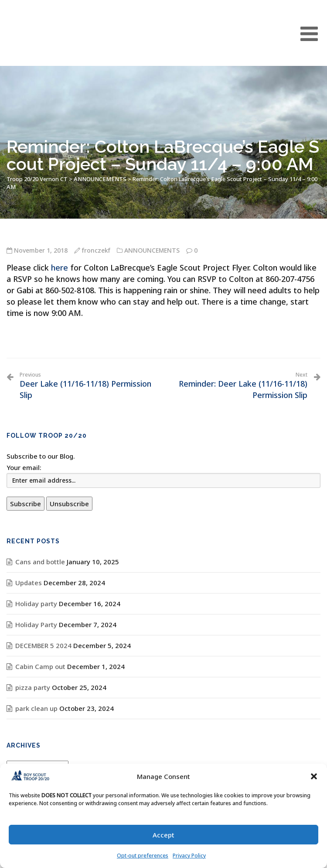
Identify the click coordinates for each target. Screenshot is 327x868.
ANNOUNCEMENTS (152, 250)
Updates (29, 583)
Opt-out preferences (143, 856)
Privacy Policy (189, 856)
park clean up (36, 708)
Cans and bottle (40, 562)
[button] (314, 776)
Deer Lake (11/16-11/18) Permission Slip (88, 386)
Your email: (24, 467)
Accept (163, 835)
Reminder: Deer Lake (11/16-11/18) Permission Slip (239, 386)
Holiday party (36, 604)
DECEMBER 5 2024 (43, 645)
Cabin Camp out (40, 666)
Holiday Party (36, 624)
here (60, 268)
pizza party (33, 687)
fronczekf (96, 250)
